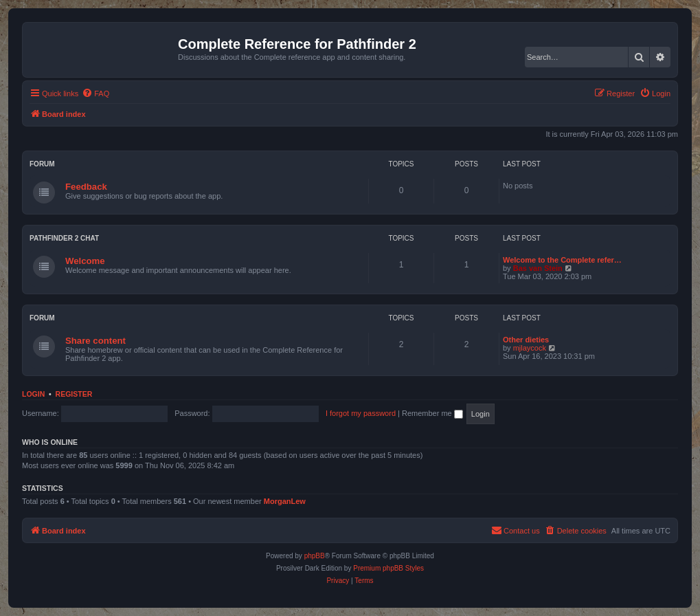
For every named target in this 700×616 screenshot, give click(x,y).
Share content (95, 341)
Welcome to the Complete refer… (562, 260)
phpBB (315, 556)
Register (74, 394)
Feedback (86, 187)
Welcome (85, 261)
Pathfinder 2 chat (64, 238)
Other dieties (526, 340)
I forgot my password (361, 413)
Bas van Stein (538, 268)
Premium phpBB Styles (388, 568)
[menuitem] (95, 93)
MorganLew (285, 501)
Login (33, 394)
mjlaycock (530, 348)
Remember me (432, 413)
